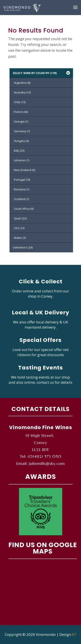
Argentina (22, 83)
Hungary (21, 141)
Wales (20, 238)
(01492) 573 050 (44, 456)
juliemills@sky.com (47, 463)
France (21, 112)
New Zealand (24, 170)
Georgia (21, 121)
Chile (20, 102)
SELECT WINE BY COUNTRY (42, 73)
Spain (20, 218)
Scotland (21, 199)
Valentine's (23, 247)
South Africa (24, 209)
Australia (22, 92)
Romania (21, 189)
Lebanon (21, 160)
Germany (22, 131)
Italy (19, 151)
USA (19, 228)
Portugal (22, 180)
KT (74, 634)
